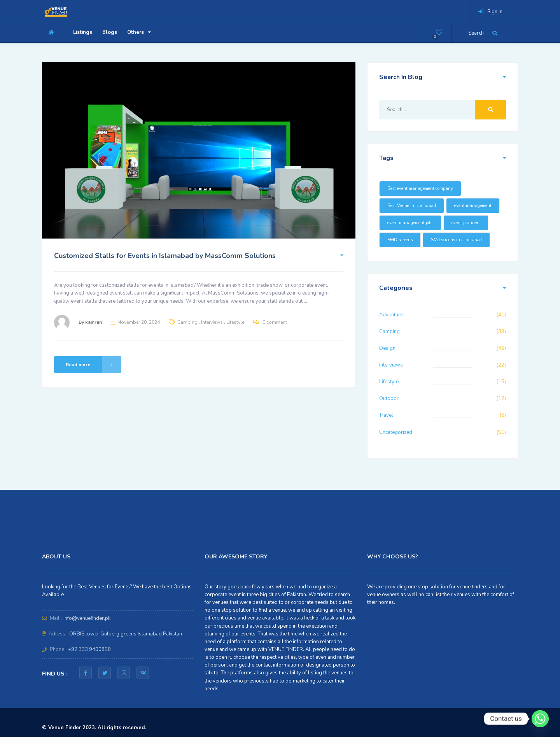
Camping (187, 322)
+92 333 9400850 (89, 649)
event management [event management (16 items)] (473, 206)
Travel (386, 415)
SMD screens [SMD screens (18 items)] (400, 240)
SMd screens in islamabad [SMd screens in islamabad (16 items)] (456, 240)
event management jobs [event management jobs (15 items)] (410, 223)
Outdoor (389, 398)
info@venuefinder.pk (87, 618)
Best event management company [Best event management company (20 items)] (420, 189)
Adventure (391, 315)
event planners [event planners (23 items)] (466, 223)
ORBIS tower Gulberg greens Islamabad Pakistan (126, 634)
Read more (94, 365)
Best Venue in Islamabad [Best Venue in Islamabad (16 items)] (412, 206)
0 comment (275, 322)
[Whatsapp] (540, 719)
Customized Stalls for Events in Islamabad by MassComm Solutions (165, 256)
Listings (83, 32)
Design (387, 348)
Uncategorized (396, 432)
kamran (94, 322)
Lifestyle (235, 322)
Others (139, 32)
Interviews (212, 322)
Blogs (110, 32)
